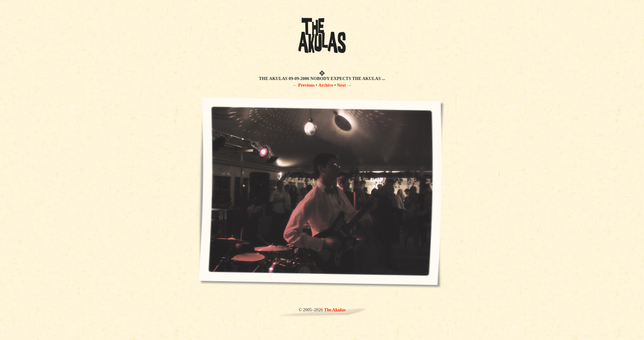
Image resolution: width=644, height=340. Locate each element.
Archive (326, 85)
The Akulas (335, 310)
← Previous (304, 85)
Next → (344, 85)
